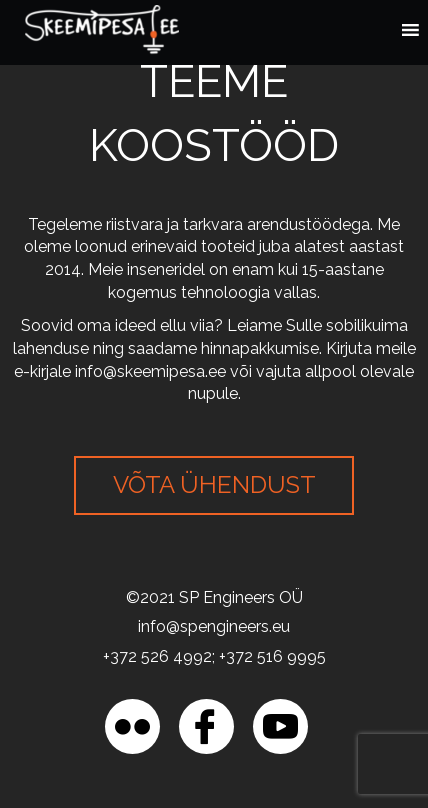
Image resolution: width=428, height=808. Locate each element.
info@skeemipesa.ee (150, 371)
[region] (214, 637)
